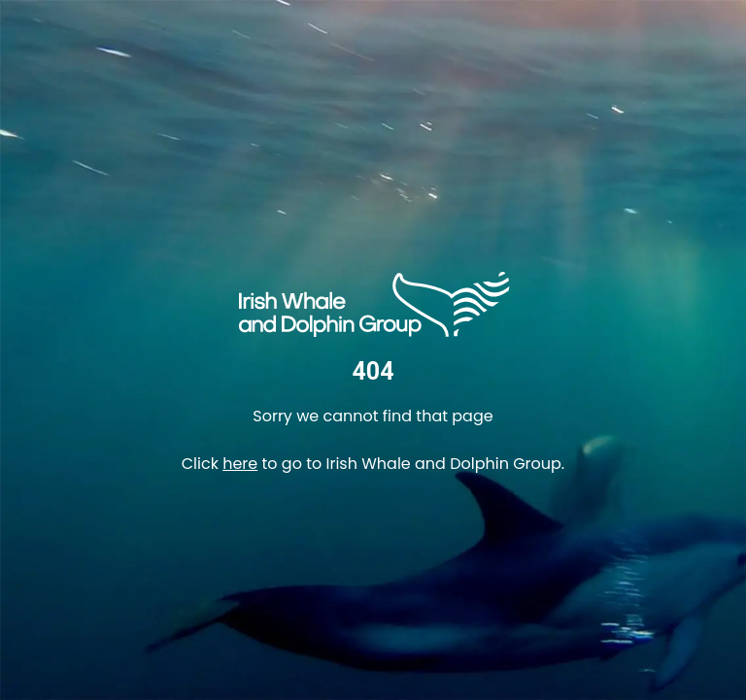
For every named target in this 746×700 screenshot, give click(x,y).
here (240, 464)
